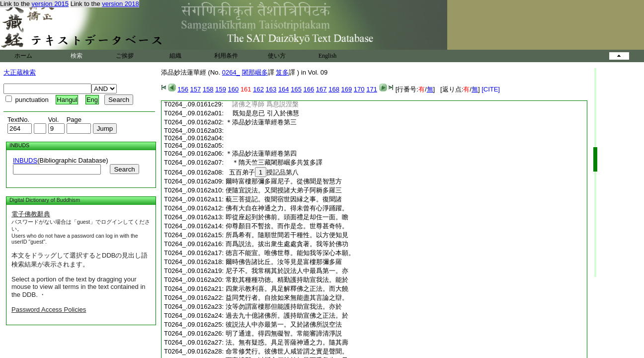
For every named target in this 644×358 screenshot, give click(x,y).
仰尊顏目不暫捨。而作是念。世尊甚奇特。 (287, 226)
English (328, 56)
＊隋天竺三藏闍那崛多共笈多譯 (277, 162)
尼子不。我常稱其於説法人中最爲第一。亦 (287, 271)
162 (258, 89)
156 (183, 89)
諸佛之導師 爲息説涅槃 (262, 104)
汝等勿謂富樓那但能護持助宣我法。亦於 (284, 307)
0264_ (231, 72)
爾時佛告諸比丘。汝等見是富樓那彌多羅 (284, 262)
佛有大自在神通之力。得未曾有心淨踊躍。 (287, 208)
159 (221, 89)
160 (234, 89)
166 (309, 89)
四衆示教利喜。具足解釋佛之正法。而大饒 (287, 289)
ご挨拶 (125, 56)
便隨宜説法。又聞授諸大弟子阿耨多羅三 (284, 190)
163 (271, 89)
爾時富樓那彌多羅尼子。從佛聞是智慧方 (284, 181)
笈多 (282, 72)
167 (322, 89)
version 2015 (50, 4)
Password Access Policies (49, 310)
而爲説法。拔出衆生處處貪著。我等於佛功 (287, 244)
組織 (175, 56)
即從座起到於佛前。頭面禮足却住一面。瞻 (287, 217)
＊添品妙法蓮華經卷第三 (261, 122)
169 (347, 89)
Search (124, 169)
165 (296, 89)
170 (359, 89)
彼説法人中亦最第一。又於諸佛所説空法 (284, 324)
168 (334, 89)
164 (284, 89)
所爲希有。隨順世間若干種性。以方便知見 (287, 235)
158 (208, 89)
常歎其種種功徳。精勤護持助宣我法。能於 (287, 280)
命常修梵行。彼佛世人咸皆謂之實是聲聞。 (287, 351)
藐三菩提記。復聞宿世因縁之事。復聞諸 (284, 199)
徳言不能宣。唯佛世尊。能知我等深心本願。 (290, 253)
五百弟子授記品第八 (262, 172)
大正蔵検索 (20, 72)
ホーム (23, 56)
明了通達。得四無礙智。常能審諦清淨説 (284, 333)
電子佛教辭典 (31, 214)
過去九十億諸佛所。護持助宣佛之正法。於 (287, 315)
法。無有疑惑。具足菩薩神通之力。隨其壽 (287, 342)
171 (372, 89)
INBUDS (25, 160)
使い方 (277, 56)
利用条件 (226, 56)
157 (196, 89)
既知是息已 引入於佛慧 (262, 113)
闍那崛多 (255, 72)
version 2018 (120, 4)
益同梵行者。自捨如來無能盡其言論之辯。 (287, 298)
